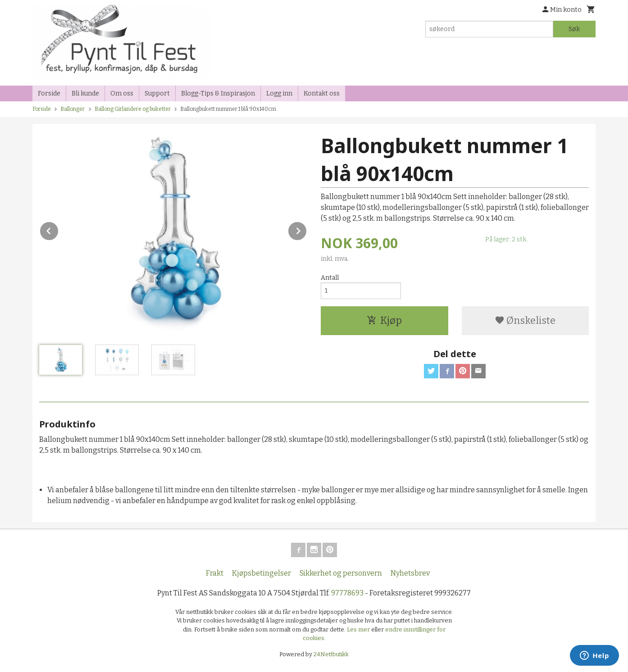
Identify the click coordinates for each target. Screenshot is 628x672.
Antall (330, 278)
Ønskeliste (525, 320)
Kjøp (384, 320)
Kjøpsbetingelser (262, 573)
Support (157, 93)
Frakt (215, 573)
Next (307, 229)
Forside (49, 93)
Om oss (122, 93)
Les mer (359, 629)
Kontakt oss (322, 93)
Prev (59, 229)
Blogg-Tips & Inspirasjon (218, 93)
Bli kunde (85, 93)
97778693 (347, 593)
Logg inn (279, 93)
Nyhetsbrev (410, 573)
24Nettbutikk (331, 654)
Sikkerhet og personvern (341, 573)
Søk (574, 29)
